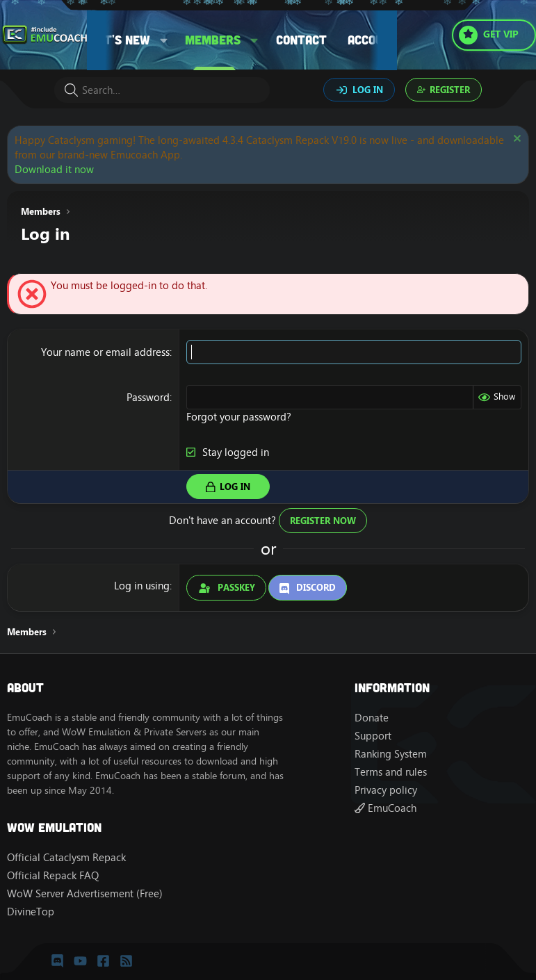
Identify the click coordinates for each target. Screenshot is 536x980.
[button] (164, 40)
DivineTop (31, 912)
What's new (115, 40)
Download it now (54, 169)
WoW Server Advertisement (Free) (85, 893)
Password (148, 397)
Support (373, 736)
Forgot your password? (239, 417)
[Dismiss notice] (515, 140)
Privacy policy (386, 790)
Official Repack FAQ (53, 875)
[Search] (162, 90)
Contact (301, 40)
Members (213, 40)
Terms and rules (391, 772)
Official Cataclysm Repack (66, 857)
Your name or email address (105, 352)
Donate (372, 718)
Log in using (142, 586)
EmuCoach (385, 808)
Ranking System (391, 754)
